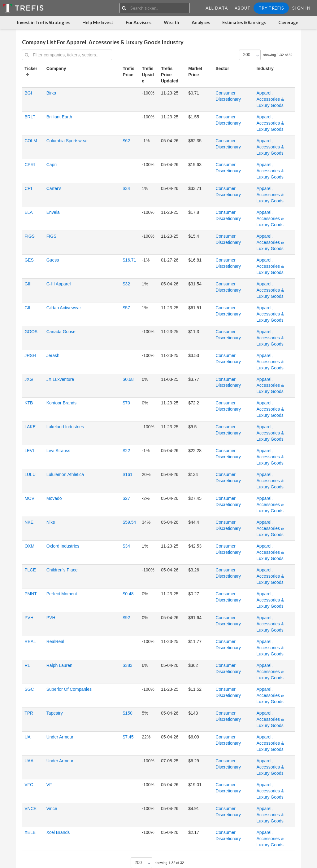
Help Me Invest (98, 22)
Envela (53, 212)
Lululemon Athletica (65, 474)
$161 (128, 474)
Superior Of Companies (69, 689)
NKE (29, 522)
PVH (29, 618)
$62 (126, 141)
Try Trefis (271, 8)
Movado (54, 498)
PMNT (31, 594)
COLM (31, 141)
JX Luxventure (60, 379)
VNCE (30, 809)
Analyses (201, 22)
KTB (29, 403)
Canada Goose (61, 332)
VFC (29, 785)
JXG (29, 379)
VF (49, 785)
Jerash (53, 355)
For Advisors (139, 22)
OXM (29, 546)
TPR (29, 713)
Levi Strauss (58, 451)
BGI (28, 93)
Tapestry (55, 713)
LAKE (30, 427)
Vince (52, 809)
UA (27, 737)
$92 (126, 618)
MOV (29, 498)
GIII (28, 284)
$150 (128, 713)
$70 (126, 403)
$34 (126, 188)
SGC (29, 689)
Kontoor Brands (61, 403)
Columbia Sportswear (67, 141)
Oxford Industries (63, 546)
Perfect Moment (62, 594)
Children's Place (62, 570)
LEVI (29, 451)
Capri (52, 165)
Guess (53, 260)
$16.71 (130, 260)
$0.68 (128, 379)
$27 (126, 498)
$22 (126, 451)
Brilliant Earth (59, 117)
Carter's (54, 188)
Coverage (288, 22)
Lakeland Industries (65, 427)
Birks (51, 93)
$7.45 (128, 737)
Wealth (172, 22)
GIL (28, 308)
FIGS (30, 236)
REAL (30, 641)
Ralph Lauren (59, 665)
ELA (28, 212)
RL (27, 665)
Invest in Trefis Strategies (43, 22)
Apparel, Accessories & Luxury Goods (270, 99)
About (243, 8)
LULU (30, 474)
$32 (126, 284)
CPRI (30, 165)
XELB (30, 832)
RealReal (55, 641)
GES (29, 260)
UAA (29, 761)
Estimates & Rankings (244, 22)
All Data (217, 8)
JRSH (30, 355)
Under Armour (60, 737)
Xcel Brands (58, 832)
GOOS (31, 332)
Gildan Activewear (64, 308)
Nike (51, 522)
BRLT (30, 117)
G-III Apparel (59, 284)
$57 (126, 308)
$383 (128, 665)
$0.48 (128, 594)
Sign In (301, 8)
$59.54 (130, 522)
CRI (28, 188)
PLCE (30, 570)
